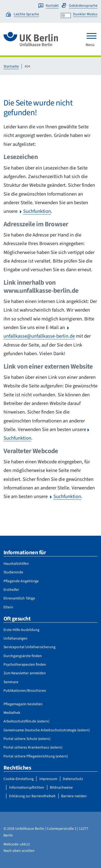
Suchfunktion (37, 211)
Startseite (11, 66)
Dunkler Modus (85, 14)
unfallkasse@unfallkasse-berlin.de (39, 336)
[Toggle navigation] (92, 36)
